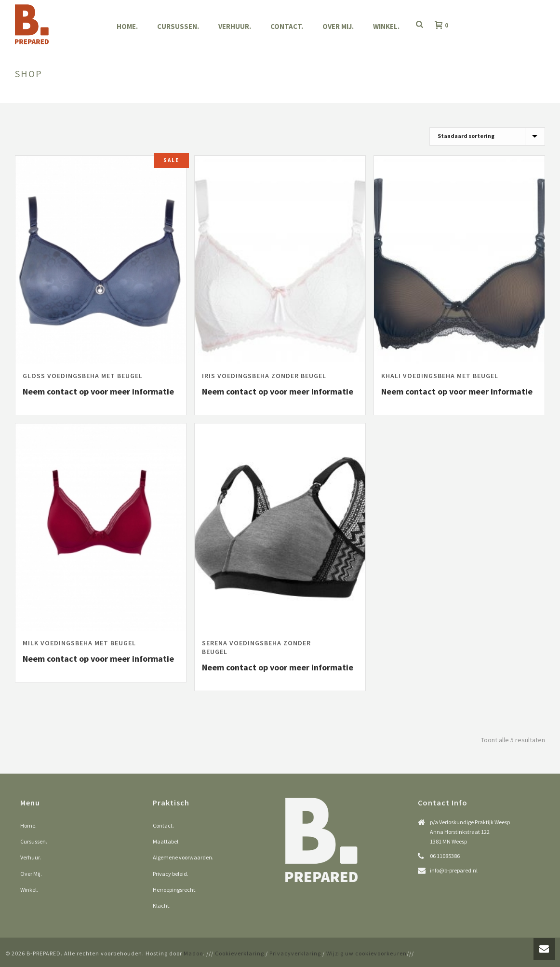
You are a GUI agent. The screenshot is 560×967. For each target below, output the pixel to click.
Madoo (193, 953)
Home (508, 94)
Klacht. (162, 906)
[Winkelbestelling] (487, 136)
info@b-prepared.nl (454, 870)
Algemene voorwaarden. (183, 857)
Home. (127, 26)
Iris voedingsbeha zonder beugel (264, 376)
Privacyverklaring (295, 953)
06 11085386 (445, 856)
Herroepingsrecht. (175, 890)
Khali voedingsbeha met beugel (440, 376)
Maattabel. (166, 841)
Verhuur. (235, 26)
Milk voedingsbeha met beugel (79, 643)
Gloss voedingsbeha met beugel (83, 376)
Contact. (287, 26)
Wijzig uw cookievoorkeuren (367, 953)
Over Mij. (338, 26)
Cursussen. (178, 26)
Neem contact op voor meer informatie (98, 391)
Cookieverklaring (240, 953)
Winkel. (386, 26)
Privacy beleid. (171, 874)
